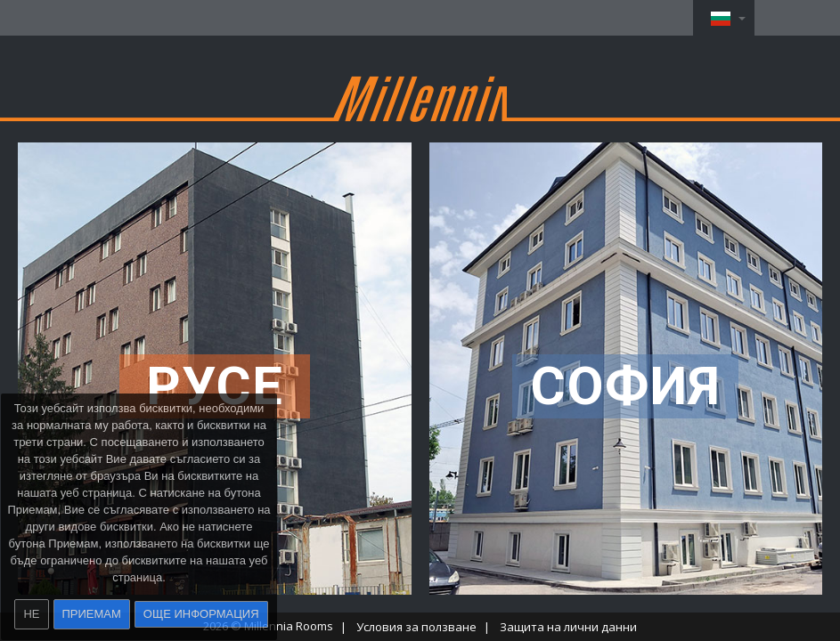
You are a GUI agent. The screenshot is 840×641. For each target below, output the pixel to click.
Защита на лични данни (568, 627)
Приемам (92, 614)
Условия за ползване (416, 627)
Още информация (201, 614)
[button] (724, 18)
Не (31, 614)
